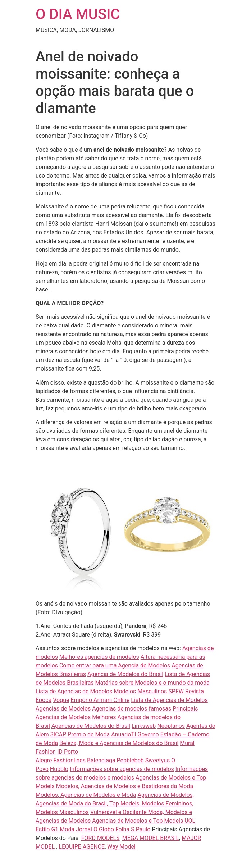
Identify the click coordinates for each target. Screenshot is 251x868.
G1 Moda (63, 829)
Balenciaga (101, 760)
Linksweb (144, 726)
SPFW (176, 691)
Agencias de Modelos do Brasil (91, 726)
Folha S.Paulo (133, 829)
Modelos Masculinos (140, 691)
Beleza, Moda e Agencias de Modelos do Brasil (119, 743)
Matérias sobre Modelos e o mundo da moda (153, 683)
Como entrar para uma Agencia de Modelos (115, 665)
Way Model (121, 847)
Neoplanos (171, 726)
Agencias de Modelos (63, 709)
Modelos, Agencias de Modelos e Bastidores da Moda (125, 786)
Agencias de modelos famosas (132, 709)
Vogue (61, 700)
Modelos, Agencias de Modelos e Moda (86, 795)
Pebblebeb (130, 760)
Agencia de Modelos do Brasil (125, 674)
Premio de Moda (89, 734)
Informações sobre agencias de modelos (122, 769)
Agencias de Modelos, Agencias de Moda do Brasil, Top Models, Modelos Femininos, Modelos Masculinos (115, 803)
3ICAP (58, 734)
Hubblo (59, 769)
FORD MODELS (101, 838)
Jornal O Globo (95, 829)
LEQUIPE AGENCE (82, 847)
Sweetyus (158, 760)
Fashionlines (70, 760)
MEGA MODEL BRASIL (151, 838)
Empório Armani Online (100, 700)
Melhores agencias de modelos (99, 657)
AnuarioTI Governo (135, 734)
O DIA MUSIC (78, 14)
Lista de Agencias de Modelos (74, 691)
